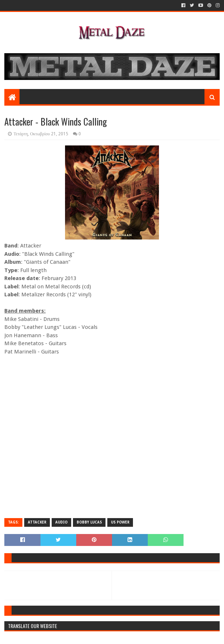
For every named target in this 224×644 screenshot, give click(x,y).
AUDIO (61, 522)
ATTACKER (37, 522)
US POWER (120, 522)
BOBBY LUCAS (89, 522)
